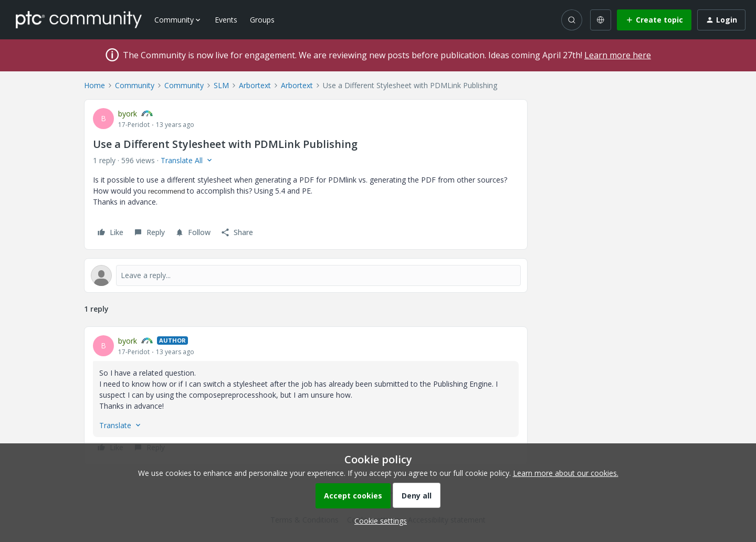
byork (128, 114)
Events (226, 20)
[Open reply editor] (306, 275)
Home (94, 85)
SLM (221, 85)
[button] (654, 20)
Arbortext (255, 85)
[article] (306, 396)
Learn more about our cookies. (566, 473)
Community (135, 85)
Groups (262, 20)
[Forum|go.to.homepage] (79, 19)
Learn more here (618, 55)
